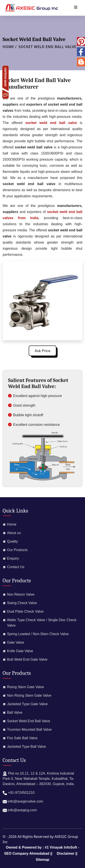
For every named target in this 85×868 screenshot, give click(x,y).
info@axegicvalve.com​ (23, 802)
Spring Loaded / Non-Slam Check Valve (38, 634)
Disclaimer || (67, 853)
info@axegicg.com (20, 810)
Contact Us (16, 567)
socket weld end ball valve (53, 123)
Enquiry (13, 558)
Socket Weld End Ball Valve (47, 47)
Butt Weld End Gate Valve (27, 659)
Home (12, 524)
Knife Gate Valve (20, 651)
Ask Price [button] (42, 351)
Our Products (17, 550)
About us (14, 533)
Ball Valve (15, 712)
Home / (10, 47)
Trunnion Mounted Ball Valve (29, 730)
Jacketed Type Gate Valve (27, 704)
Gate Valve (16, 642)
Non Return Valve (21, 594)
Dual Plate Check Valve (25, 611)
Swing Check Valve (22, 603)
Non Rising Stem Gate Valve (29, 695)
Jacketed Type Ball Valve (26, 747)
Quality (12, 541)
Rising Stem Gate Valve (26, 687)
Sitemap (42, 860)
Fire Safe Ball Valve (22, 738)
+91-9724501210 (19, 793)
